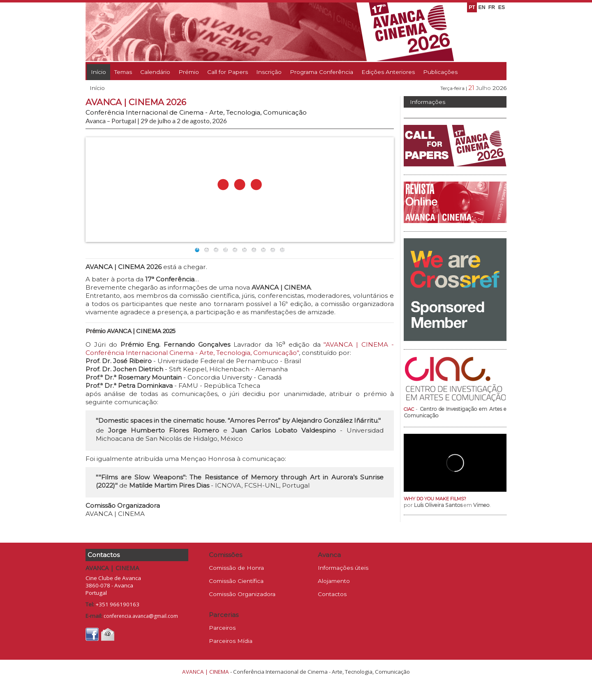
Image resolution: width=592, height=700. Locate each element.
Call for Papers (228, 72)
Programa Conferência (321, 72)
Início (98, 72)
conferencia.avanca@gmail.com (141, 616)
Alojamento (334, 581)
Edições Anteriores (388, 72)
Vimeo (481, 505)
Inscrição (269, 72)
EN (482, 7)
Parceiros (222, 628)
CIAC (409, 409)
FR (492, 7)
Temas (123, 72)
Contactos (332, 594)
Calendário (155, 72)
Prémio (189, 72)
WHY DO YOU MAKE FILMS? (435, 499)
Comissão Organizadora (242, 594)
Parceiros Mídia (231, 641)
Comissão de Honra (236, 568)
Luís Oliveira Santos (438, 505)
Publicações (440, 72)
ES (502, 7)
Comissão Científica (236, 581)
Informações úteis (343, 568)
